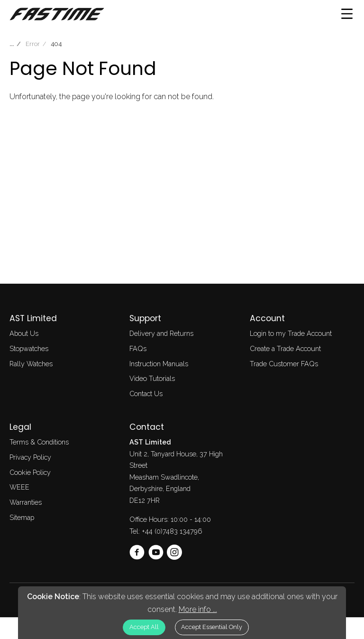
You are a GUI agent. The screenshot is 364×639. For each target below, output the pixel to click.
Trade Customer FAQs (284, 364)
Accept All (144, 627)
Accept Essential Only (212, 627)
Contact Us (146, 394)
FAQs (138, 348)
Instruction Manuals (159, 364)
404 (56, 44)
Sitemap (22, 517)
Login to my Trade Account (291, 333)
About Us (24, 333)
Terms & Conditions (39, 442)
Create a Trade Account (285, 348)
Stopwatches (29, 348)
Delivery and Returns (161, 333)
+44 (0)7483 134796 (172, 531)
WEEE (19, 487)
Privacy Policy (30, 457)
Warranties (26, 502)
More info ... (198, 609)
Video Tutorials (152, 378)
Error (33, 44)
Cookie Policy (30, 472)
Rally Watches (31, 364)
